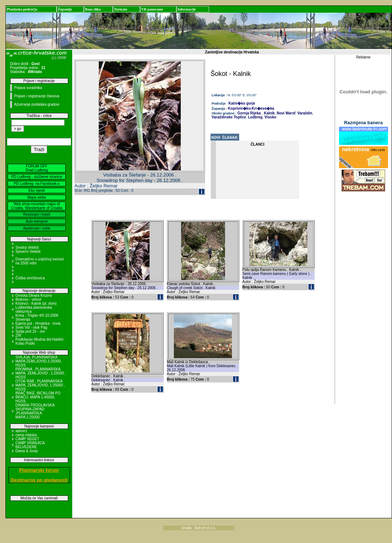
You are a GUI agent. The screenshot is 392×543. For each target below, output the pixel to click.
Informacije (187, 9)
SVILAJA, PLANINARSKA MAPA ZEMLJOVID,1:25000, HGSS (39, 361)
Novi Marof (285, 113)
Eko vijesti (36, 191)
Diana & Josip (27, 451)
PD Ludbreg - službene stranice (37, 177)
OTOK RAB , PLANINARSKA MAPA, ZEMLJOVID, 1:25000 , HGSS (40, 385)
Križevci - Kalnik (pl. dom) (36, 303)
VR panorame (152, 9)
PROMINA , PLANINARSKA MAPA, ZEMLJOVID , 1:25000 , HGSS (41, 373)
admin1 (22, 431)
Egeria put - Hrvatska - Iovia (38, 323)
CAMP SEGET (27, 439)
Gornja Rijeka (249, 113)
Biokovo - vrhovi (28, 299)
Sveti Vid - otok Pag (32, 327)
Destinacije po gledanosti (39, 480)
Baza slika (93, 9)
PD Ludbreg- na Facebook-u (37, 184)
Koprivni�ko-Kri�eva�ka (251, 108)
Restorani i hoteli (37, 214)
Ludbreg (255, 117)
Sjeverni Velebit (28, 252)
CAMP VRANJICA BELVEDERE (30, 445)
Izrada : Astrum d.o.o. (199, 528)
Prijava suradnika (28, 88)
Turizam (121, 9)
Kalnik (269, 113)
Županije (65, 9)
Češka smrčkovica (30, 278)
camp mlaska (26, 435)
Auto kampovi (37, 221)
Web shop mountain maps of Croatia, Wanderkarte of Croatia (37, 206)
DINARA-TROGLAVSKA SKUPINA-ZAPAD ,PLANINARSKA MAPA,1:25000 (35, 411)
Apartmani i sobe (36, 228)
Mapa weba (37, 197)
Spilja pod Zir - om (30, 331)
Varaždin (304, 113)
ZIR (19, 335)
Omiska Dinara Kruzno (34, 295)
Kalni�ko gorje (242, 103)
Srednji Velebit (27, 248)
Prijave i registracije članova (37, 96)
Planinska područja (22, 9)
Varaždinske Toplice (229, 117)
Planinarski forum (39, 470)
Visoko (270, 117)
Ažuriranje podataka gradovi (37, 104)
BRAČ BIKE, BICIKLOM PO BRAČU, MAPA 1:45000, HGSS (38, 397)
